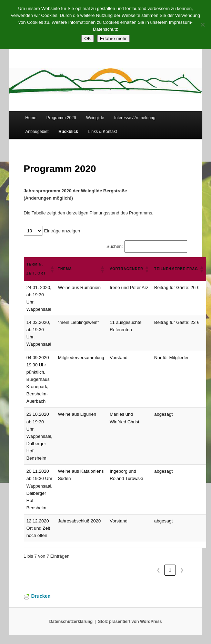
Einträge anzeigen (62, 231)
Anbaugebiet (37, 132)
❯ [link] (182, 570)
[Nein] (202, 25)
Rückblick (68, 132)
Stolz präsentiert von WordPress (130, 622)
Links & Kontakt (103, 132)
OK (87, 39)
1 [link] (170, 570)
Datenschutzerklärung (71, 622)
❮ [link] (158, 570)
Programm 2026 (61, 118)
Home (31, 118)
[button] (51, 269)
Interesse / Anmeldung (135, 118)
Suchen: (115, 246)
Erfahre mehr (113, 39)
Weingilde (95, 118)
